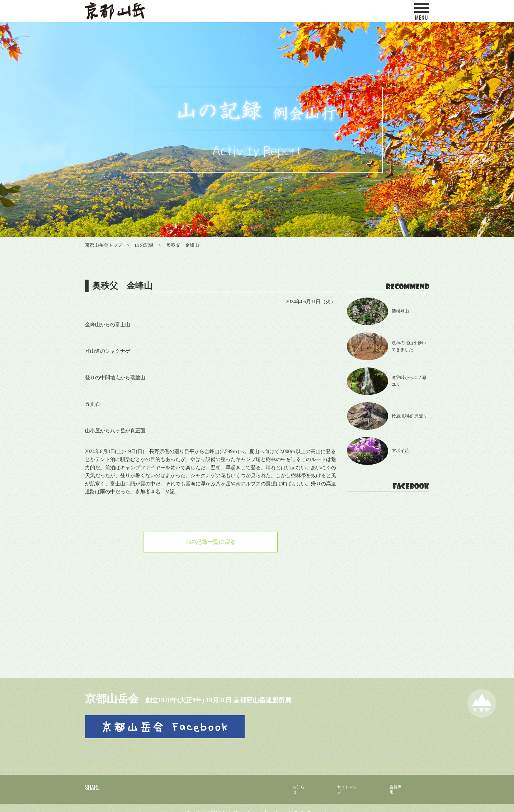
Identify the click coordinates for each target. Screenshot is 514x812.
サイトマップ (341, 780)
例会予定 (235, 746)
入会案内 (395, 746)
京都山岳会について (337, 746)
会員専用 (395, 780)
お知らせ (288, 780)
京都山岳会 (119, 698)
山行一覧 (280, 746)
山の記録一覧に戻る (211, 543)
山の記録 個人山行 (178, 746)
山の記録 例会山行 (108, 746)
